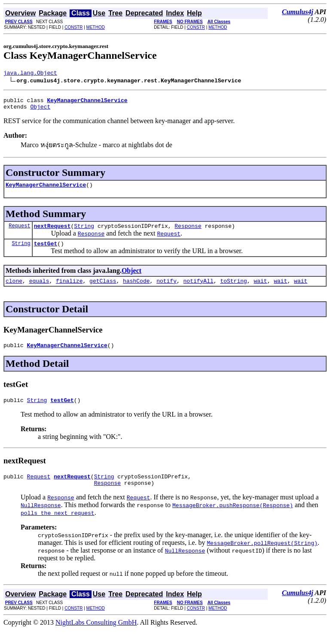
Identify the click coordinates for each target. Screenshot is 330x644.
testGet (46, 251)
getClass (103, 290)
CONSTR (73, 27)
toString (233, 290)
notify (167, 290)
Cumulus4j (298, 12)
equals (39, 290)
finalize (69, 290)
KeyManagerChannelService (46, 190)
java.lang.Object (30, 74)
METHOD (96, 27)
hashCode (136, 290)
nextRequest (52, 232)
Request (19, 232)
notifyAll (199, 290)
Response (188, 232)
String (84, 232)
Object (40, 110)
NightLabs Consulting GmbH (96, 636)
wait (260, 290)
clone (14, 290)
